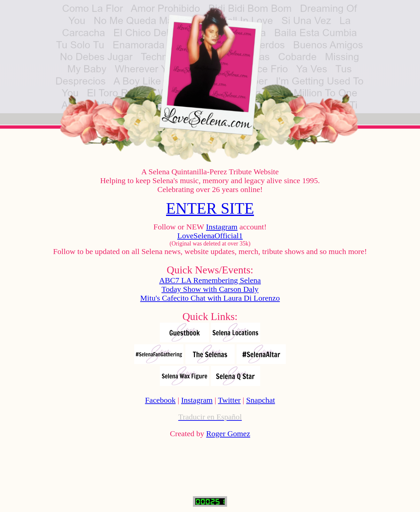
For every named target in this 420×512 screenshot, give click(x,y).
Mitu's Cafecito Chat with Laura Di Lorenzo (210, 298)
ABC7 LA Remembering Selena (210, 280)
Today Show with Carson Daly (210, 289)
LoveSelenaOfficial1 (210, 236)
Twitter (229, 400)
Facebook (160, 400)
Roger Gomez (228, 434)
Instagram (222, 227)
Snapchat (261, 400)
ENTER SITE (210, 208)
